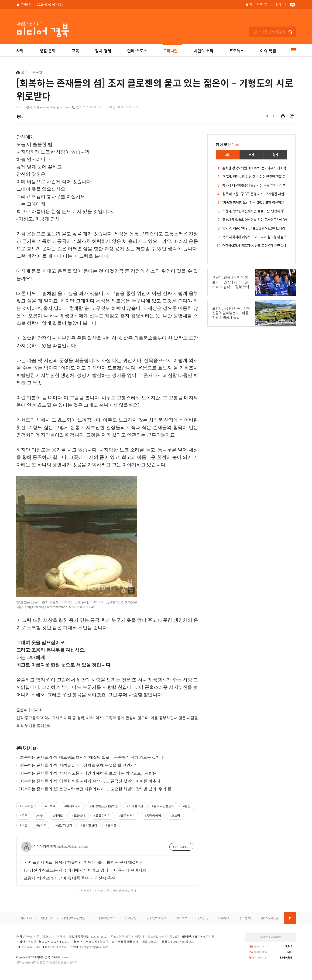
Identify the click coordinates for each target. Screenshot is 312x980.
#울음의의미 (127, 816)
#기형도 (58, 816)
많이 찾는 (227, 144)
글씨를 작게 (267, 116)
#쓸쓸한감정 (102, 816)
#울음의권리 (64, 825)
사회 (20, 51)
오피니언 (170, 51)
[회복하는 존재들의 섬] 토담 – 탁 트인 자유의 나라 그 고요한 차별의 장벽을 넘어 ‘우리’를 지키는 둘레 (99, 789)
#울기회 (42, 825)
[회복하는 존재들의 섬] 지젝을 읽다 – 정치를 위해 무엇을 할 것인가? (77, 765)
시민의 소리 (204, 51)
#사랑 (40, 816)
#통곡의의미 (153, 816)
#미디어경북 (28, 806)
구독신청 (203, 918)
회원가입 (262, 4)
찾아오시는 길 (269, 918)
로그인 (250, 4)
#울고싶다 (78, 816)
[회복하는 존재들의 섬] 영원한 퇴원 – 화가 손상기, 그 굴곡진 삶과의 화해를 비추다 (90, 781)
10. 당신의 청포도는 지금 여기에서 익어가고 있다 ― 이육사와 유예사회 (85, 870)
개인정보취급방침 (74, 918)
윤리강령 (131, 918)
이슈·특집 (268, 51)
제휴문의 (224, 918)
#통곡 (24, 816)
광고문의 (245, 918)
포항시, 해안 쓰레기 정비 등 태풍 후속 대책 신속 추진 (69, 878)
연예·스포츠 (137, 51)
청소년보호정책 (156, 918)
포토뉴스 (237, 51)
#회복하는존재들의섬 (104, 806)
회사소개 (26, 918)
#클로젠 (111, 825)
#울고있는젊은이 (163, 806)
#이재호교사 (73, 806)
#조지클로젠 (135, 806)
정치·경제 (103, 51)
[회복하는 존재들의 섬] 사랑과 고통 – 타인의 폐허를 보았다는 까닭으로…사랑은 (88, 773)
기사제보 (182, 918)
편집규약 (47, 918)
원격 (278, 4)
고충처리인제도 (105, 918)
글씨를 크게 (274, 116)
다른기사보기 (181, 847)
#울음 (187, 806)
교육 (75, 51)
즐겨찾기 (26, 4)
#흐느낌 (175, 816)
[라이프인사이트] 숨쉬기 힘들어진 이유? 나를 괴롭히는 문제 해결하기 (84, 862)
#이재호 (50, 806)
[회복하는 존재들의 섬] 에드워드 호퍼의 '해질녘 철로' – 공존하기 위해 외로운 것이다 (91, 757)
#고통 (24, 825)
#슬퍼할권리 (89, 825)
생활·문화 (48, 51)
